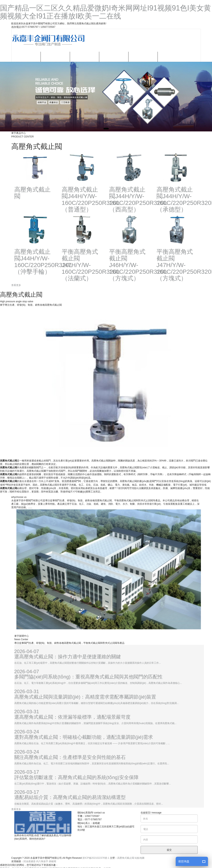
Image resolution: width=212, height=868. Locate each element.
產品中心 (85, 57)
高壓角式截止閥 (126, 858)
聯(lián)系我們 (172, 57)
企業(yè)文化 (143, 57)
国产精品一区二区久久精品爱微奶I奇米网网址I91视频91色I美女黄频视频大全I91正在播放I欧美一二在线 (105, 12)
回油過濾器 (29, 861)
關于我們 (55, 57)
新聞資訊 (114, 57)
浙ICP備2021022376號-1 (96, 858)
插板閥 (52, 861)
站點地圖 (140, 858)
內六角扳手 (42, 861)
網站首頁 (26, 57)
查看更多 (16, 285)
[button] (106, 129)
